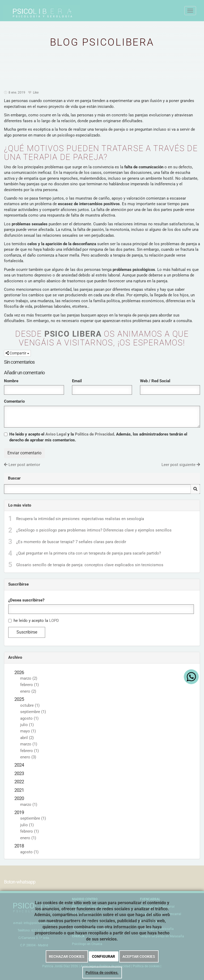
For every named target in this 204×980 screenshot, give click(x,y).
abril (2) (27, 738)
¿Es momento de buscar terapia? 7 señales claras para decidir (71, 542)
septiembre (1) (33, 712)
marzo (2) (29, 678)
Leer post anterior (22, 465)
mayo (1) (28, 731)
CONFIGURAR (103, 956)
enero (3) (28, 757)
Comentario (14, 401)
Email (77, 381)
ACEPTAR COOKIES (139, 956)
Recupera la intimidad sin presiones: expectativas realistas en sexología (80, 519)
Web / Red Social (155, 381)
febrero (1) (29, 685)
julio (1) (27, 725)
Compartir (17, 353)
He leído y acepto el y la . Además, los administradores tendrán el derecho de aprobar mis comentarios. (98, 437)
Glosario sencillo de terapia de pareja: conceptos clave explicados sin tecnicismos (90, 565)
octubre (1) (30, 705)
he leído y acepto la (34, 621)
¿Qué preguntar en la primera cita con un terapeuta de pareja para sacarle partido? (89, 553)
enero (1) (28, 838)
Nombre (11, 381)
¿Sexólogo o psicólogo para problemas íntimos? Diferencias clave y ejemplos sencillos (94, 530)
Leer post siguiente (181, 465)
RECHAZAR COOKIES (67, 956)
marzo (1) (29, 744)
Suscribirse (27, 632)
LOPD (54, 621)
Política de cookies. (102, 973)
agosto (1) (29, 718)
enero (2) (28, 691)
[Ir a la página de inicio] (8, 11)
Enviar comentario (24, 453)
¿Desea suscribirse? (26, 600)
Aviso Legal (56, 434)
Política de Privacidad (94, 434)
